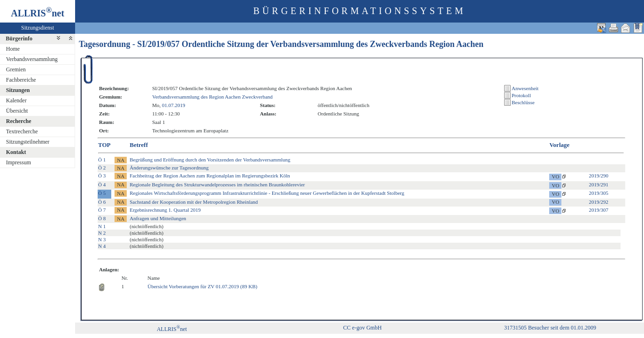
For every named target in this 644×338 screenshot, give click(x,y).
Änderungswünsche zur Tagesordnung (169, 168)
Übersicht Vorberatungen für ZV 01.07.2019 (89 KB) (202, 286)
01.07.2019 (174, 105)
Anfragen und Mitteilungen (158, 218)
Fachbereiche (21, 80)
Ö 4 (102, 184)
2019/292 (598, 202)
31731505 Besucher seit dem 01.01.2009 (550, 328)
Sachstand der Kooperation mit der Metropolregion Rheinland (194, 202)
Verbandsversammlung (32, 59)
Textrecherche (22, 131)
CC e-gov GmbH (362, 328)
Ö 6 (102, 202)
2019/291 (598, 184)
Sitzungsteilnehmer (28, 142)
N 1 (102, 226)
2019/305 (598, 193)
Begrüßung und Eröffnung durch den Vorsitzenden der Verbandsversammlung (210, 160)
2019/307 (598, 210)
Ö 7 (102, 210)
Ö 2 (102, 168)
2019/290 (598, 176)
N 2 (102, 233)
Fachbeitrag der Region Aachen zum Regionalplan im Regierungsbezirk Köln (210, 176)
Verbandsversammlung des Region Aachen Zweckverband (212, 97)
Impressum (19, 162)
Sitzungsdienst (38, 28)
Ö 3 (102, 176)
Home (13, 49)
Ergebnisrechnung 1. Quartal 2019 (165, 210)
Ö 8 (102, 218)
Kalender (16, 100)
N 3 (102, 239)
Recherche (19, 121)
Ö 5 (102, 193)
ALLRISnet (172, 329)
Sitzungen (18, 90)
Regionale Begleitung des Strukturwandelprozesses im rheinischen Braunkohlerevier (217, 184)
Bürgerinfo (19, 38)
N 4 (102, 246)
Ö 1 (102, 160)
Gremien (16, 69)
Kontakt (16, 152)
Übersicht (17, 111)
